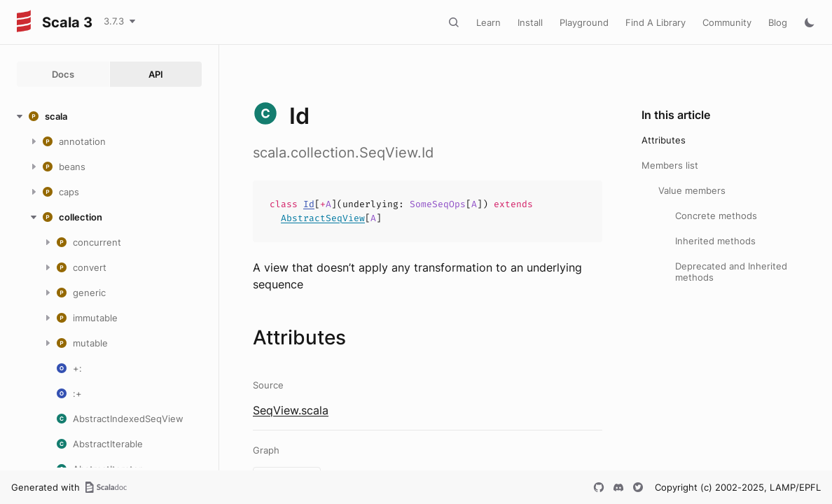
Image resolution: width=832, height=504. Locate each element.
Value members (692, 190)
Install (530, 22)
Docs (63, 74)
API (156, 74)
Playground (584, 22)
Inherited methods (715, 241)
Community (727, 22)
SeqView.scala (291, 410)
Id (309, 204)
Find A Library (656, 22)
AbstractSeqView (323, 218)
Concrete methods (716, 216)
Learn (488, 22)
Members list (670, 165)
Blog (778, 22)
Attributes (664, 140)
